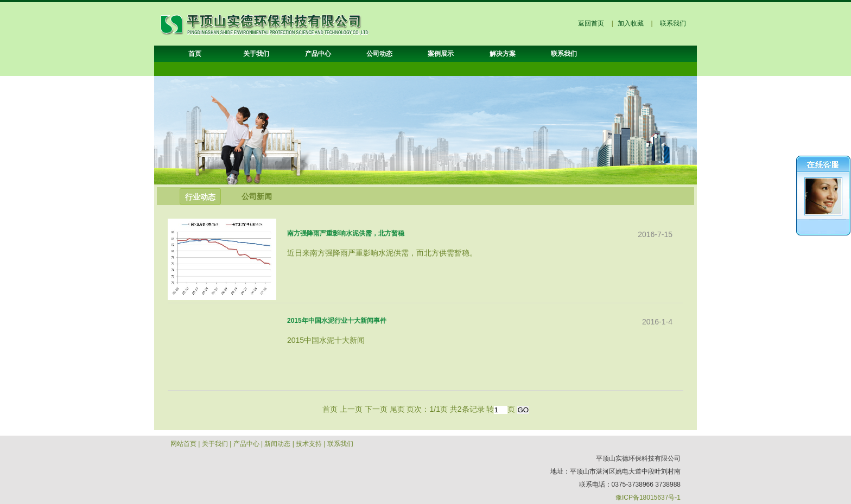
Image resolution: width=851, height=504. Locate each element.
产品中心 (318, 54)
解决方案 (503, 54)
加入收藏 (631, 23)
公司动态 (379, 54)
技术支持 (309, 444)
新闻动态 (277, 444)
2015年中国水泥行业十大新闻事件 (337, 321)
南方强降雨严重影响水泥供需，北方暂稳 (346, 233)
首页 (195, 54)
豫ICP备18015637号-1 (648, 497)
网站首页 (183, 444)
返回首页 (591, 23)
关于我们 (256, 54)
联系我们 (673, 23)
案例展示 (441, 54)
